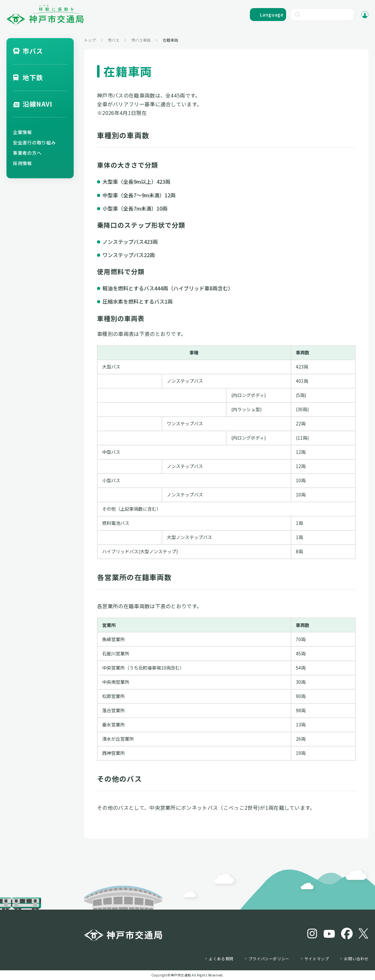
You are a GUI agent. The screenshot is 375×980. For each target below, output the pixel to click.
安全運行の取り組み (34, 142)
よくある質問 (221, 959)
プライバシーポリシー (269, 959)
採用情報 (22, 163)
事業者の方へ (27, 153)
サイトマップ (317, 959)
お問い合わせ (356, 959)
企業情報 (22, 132)
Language (272, 15)
